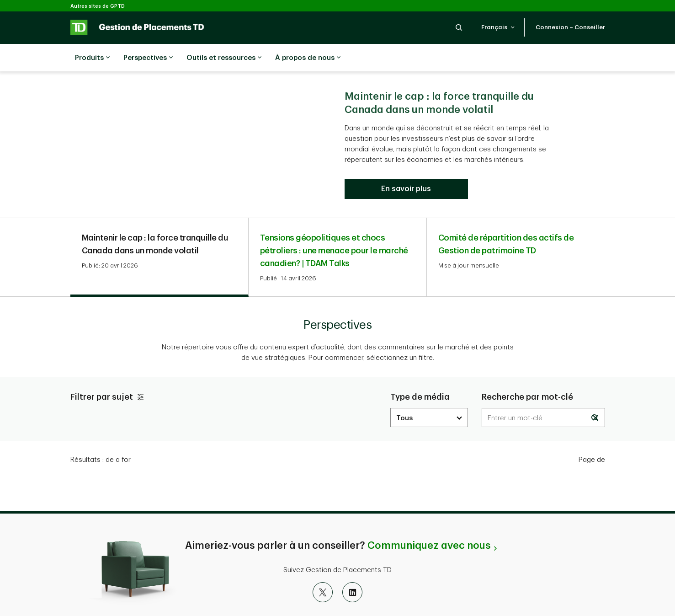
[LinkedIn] (352, 569)
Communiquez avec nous (429, 523)
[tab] (159, 234)
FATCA (277, 600)
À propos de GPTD (380, 600)
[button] (459, 27)
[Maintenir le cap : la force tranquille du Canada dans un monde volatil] (406, 166)
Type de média (420, 374)
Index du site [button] (439, 600)
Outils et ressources (224, 58)
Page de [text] (592, 437)
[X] (323, 569)
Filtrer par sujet (108, 374)
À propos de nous (308, 58)
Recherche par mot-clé (527, 374)
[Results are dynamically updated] (543, 395)
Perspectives (148, 58)
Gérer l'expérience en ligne (512, 600)
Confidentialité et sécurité (162, 600)
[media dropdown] (429, 395)
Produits (92, 58)
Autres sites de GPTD (98, 6)
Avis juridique (233, 600)
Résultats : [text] (101, 437)
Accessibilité (320, 600)
